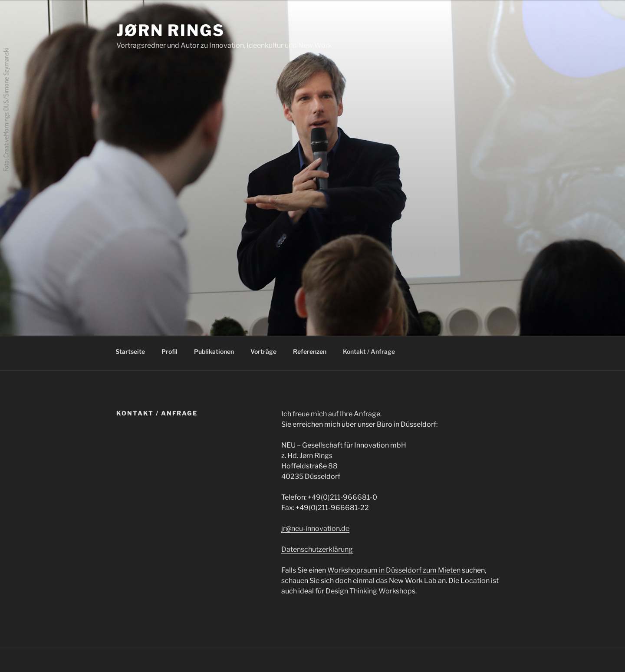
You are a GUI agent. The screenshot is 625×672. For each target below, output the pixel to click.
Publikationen (214, 351)
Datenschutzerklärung (317, 549)
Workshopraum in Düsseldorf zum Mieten (394, 570)
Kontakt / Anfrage (369, 351)
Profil (169, 351)
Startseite (130, 351)
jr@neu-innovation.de (315, 529)
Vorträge (263, 351)
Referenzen (310, 351)
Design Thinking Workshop (369, 591)
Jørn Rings (171, 30)
